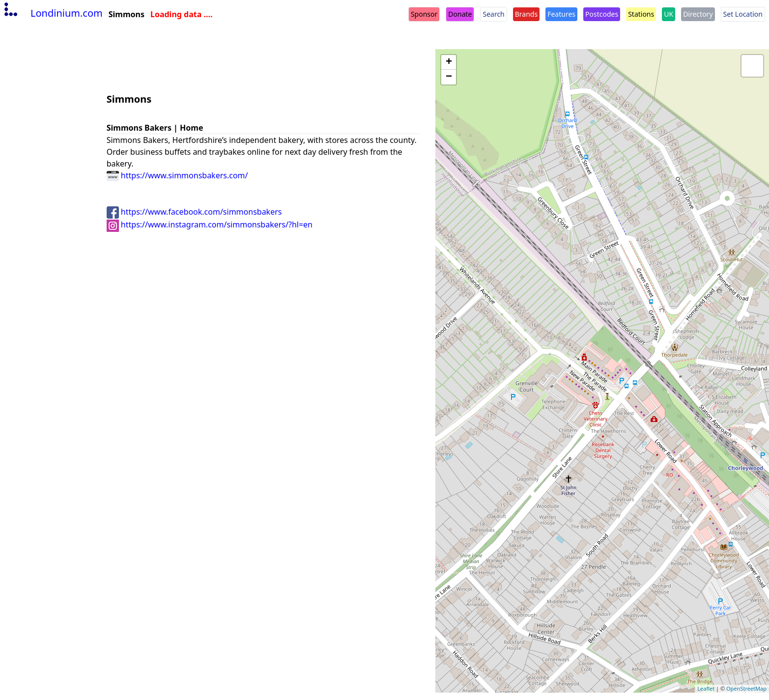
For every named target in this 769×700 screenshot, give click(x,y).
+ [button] (449, 62)
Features (561, 14)
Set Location (743, 14)
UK (669, 14)
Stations (641, 14)
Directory (698, 14)
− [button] (449, 77)
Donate (460, 14)
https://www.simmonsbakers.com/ (177, 175)
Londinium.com (52, 13)
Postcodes (602, 14)
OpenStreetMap (746, 688)
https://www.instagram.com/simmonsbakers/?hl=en (210, 224)
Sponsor (424, 14)
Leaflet (706, 688)
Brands (526, 14)
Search (493, 14)
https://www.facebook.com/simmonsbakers (194, 212)
